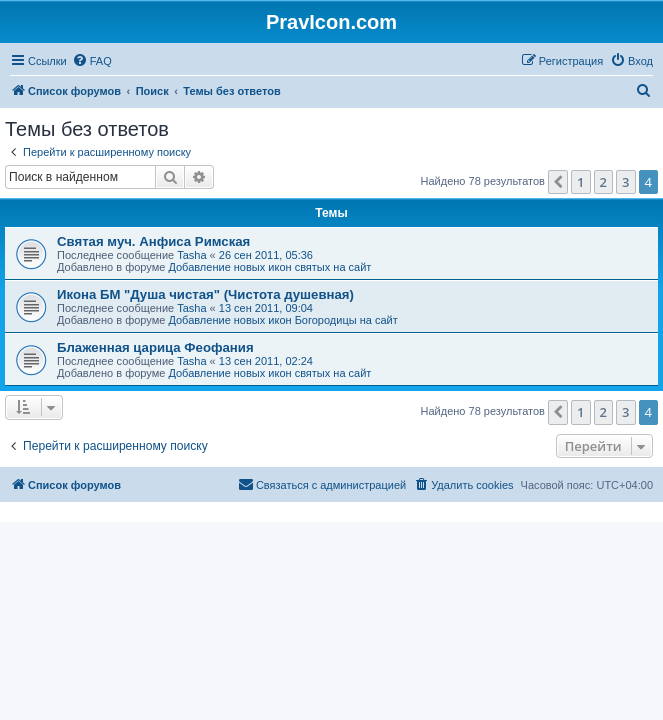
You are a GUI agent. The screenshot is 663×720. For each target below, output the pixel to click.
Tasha (191, 255)
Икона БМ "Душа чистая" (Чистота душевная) (205, 294)
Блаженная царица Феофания (155, 347)
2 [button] (603, 182)
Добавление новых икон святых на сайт (269, 267)
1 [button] (580, 182)
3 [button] (625, 182)
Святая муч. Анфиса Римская (153, 241)
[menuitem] (92, 61)
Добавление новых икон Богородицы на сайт (282, 320)
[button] (558, 182)
